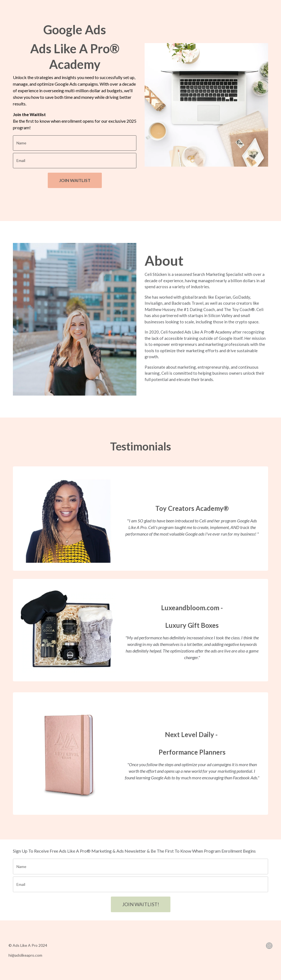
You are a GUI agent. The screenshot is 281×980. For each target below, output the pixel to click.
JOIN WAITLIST (75, 180)
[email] (75, 161)
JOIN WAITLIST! (141, 904)
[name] (75, 143)
